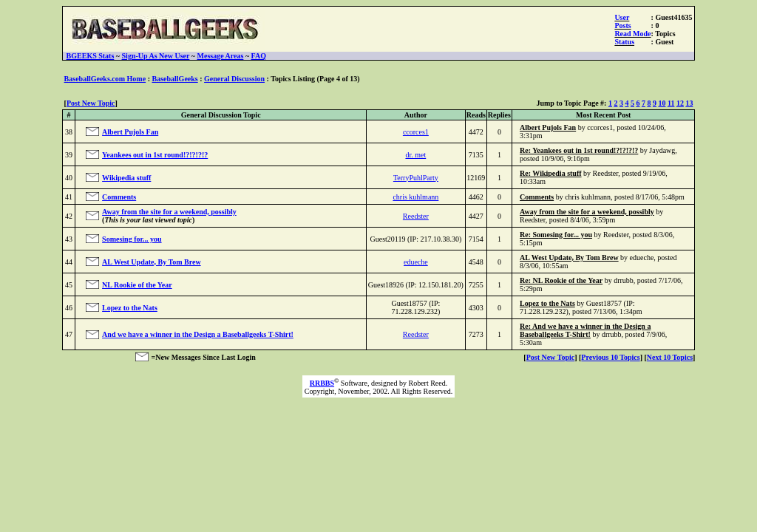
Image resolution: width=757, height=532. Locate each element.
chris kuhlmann (415, 197)
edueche (416, 262)
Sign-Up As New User (156, 56)
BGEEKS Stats (91, 56)
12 (680, 103)
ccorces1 (416, 132)
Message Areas (221, 56)
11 (671, 103)
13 (689, 103)
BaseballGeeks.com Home (105, 79)
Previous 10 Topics (610, 357)
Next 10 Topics (670, 357)
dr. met (415, 155)
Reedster (416, 216)
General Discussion (234, 79)
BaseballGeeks (174, 79)
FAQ (259, 56)
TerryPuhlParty (416, 178)
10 (662, 103)
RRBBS (322, 383)
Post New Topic (91, 103)
